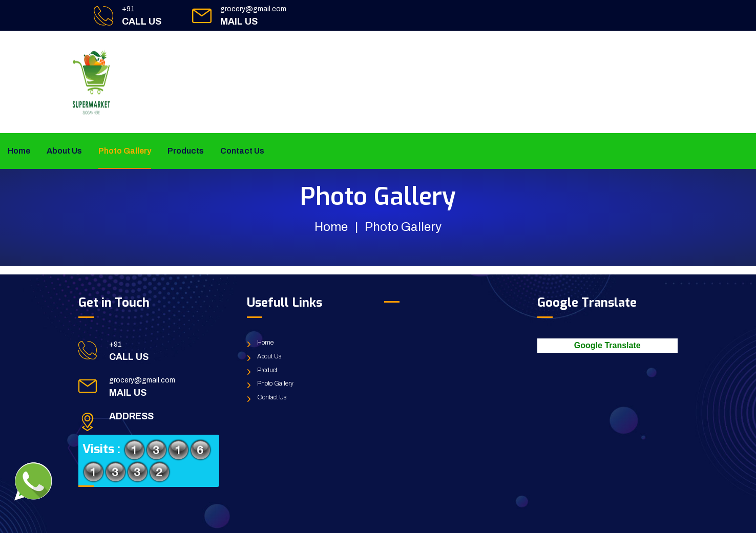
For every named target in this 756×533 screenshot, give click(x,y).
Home (19, 151)
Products (186, 151)
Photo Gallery (125, 151)
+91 (128, 9)
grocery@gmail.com (253, 9)
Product (267, 370)
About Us (64, 151)
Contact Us (242, 151)
